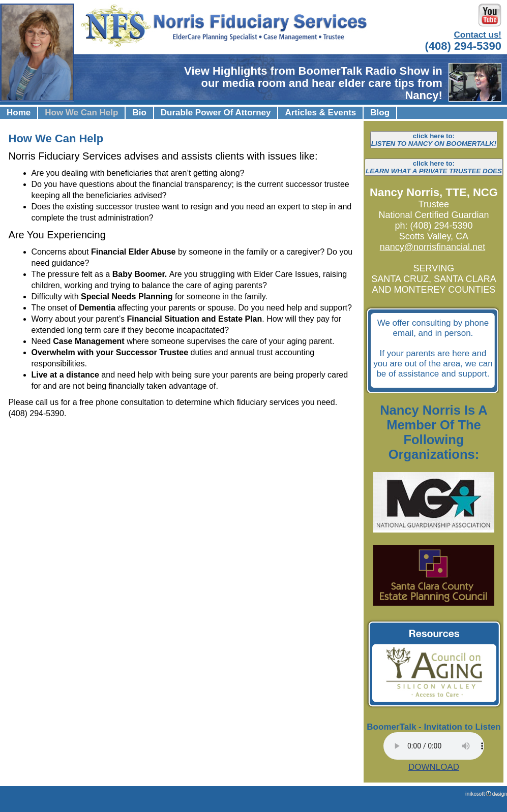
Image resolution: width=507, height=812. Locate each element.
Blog (380, 113)
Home (19, 113)
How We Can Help (81, 113)
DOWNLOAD (434, 767)
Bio (139, 113)
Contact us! (478, 35)
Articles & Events (320, 113)
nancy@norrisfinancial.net (433, 247)
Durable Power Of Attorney (216, 113)
